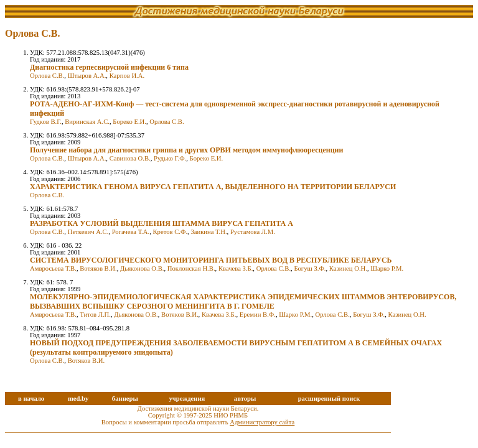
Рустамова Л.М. (253, 232)
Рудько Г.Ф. (170, 158)
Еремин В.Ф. (258, 315)
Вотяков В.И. (98, 268)
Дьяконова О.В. (142, 268)
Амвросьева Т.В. (53, 268)
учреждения (187, 399)
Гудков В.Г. (46, 122)
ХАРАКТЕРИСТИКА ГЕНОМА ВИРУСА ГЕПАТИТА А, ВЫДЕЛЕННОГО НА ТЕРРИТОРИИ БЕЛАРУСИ (213, 187)
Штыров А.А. (87, 76)
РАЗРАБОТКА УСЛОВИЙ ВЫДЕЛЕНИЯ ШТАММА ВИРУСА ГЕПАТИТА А (162, 223)
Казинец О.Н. (348, 268)
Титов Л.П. (95, 315)
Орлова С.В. (47, 76)
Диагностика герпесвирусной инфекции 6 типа (109, 67)
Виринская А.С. (87, 122)
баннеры (125, 399)
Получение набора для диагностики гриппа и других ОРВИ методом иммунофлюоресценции (186, 150)
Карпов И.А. (127, 76)
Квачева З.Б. (236, 268)
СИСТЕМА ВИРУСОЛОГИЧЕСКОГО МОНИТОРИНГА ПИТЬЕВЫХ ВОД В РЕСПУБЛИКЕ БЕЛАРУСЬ (211, 260)
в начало (31, 399)
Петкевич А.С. (88, 232)
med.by (78, 399)
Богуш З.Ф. (310, 268)
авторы (245, 399)
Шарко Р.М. (387, 268)
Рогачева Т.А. (131, 232)
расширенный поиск (329, 399)
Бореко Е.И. (129, 122)
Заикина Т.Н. (209, 232)
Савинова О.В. (130, 158)
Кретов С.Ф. (170, 232)
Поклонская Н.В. (191, 268)
